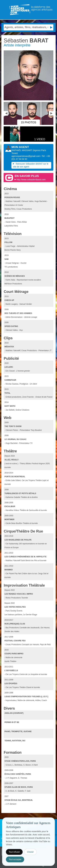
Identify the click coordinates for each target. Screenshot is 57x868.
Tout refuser (14, 852)
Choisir (30, 852)
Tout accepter (15, 859)
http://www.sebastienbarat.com (31, 180)
